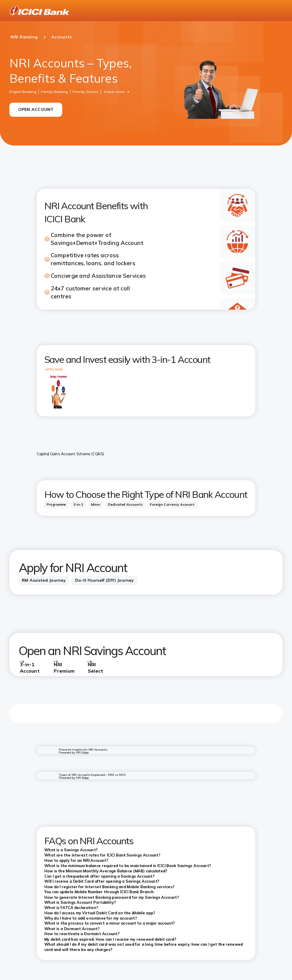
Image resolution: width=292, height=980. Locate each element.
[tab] (56, 505)
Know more (114, 91)
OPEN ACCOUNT (36, 109)
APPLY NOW (54, 370)
